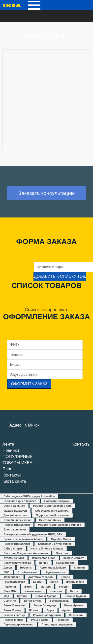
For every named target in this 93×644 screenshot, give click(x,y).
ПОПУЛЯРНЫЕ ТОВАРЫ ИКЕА (17, 460)
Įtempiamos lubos (44, 558)
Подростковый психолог (52, 515)
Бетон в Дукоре (46, 596)
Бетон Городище (45, 605)
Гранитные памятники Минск (23, 539)
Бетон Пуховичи (15, 605)
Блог (7, 469)
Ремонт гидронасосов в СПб (52, 506)
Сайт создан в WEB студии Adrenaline (29, 496)
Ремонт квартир (14, 615)
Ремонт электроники (47, 615)
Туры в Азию (40, 620)
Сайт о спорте (13, 549)
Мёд (6, 596)
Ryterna (22, 596)
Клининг (79, 568)
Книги (54, 582)
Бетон (28, 587)
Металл (46, 587)
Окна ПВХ (10, 591)
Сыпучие (10, 601)
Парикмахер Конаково (18, 624)
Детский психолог (15, 515)
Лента (8, 444)
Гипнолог (63, 620)
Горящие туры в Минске (20, 501)
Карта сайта (14, 481)
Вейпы (44, 563)
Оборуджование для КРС (52, 511)
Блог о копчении (15, 529)
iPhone (65, 577)
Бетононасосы (60, 601)
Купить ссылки (14, 558)
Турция (64, 587)
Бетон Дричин (74, 605)
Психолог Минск (50, 520)
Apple (50, 610)
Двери (8, 568)
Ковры (38, 582)
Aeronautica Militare (53, 568)
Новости (26, 568)
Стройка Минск (61, 539)
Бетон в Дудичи (75, 596)
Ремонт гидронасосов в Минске (60, 525)
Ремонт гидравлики (17, 525)
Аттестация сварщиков (57, 624)
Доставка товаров (41, 577)
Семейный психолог (17, 520)
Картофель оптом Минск (55, 544)
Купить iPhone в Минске (47, 549)
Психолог (10, 587)
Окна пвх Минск (14, 506)
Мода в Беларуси (15, 511)
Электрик (62, 553)
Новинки (11, 450)
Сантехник (76, 615)
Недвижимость (55, 572)
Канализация (34, 591)
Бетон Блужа (33, 601)
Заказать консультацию (46, 193)
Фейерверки (12, 577)
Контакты (12, 475)
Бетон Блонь (12, 610)
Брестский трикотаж (17, 563)
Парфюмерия (65, 563)
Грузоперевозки (14, 582)
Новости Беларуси (57, 501)
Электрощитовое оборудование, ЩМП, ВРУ (33, 534)
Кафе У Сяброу (74, 558)
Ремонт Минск (13, 620)
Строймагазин (27, 572)
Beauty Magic (75, 582)
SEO (6, 572)
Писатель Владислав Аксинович (26, 553)
